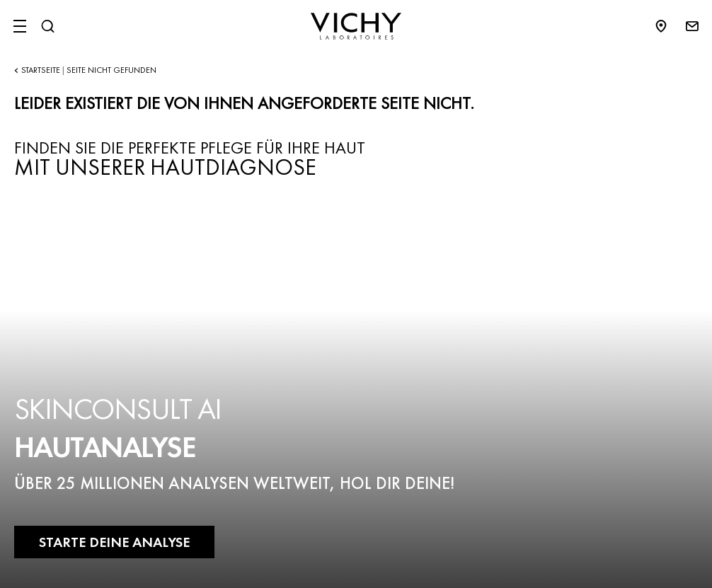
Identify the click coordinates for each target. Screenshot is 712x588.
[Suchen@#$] (47, 26)
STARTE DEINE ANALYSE (114, 542)
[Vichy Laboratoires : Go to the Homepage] (356, 26)
